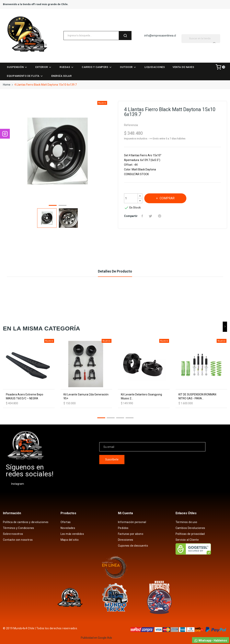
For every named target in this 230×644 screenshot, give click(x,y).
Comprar (167, 198)
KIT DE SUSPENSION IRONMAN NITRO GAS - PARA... (197, 396)
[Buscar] (201, 39)
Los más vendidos (72, 534)
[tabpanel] (58, 152)
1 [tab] (53, 206)
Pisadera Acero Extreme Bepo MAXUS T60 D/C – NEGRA (25, 396)
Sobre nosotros (13, 534)
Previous (5, 152)
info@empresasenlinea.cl (160, 36)
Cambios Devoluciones (190, 528)
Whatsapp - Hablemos (211, 641)
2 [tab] (63, 206)
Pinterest (160, 216)
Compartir (143, 216)
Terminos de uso (186, 522)
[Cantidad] (131, 198)
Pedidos (123, 528)
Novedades (68, 528)
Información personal (132, 522)
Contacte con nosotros (18, 540)
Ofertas (66, 522)
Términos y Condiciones (19, 528)
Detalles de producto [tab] (115, 271)
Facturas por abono (131, 534)
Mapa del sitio (70, 540)
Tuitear (151, 216)
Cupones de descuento (133, 546)
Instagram (18, 484)
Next (111, 152)
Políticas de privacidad (190, 534)
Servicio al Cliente (187, 540)
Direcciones (126, 540)
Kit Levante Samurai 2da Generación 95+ (86, 396)
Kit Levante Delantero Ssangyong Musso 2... (141, 396)
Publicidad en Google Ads (96, 638)
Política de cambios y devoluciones (26, 522)
